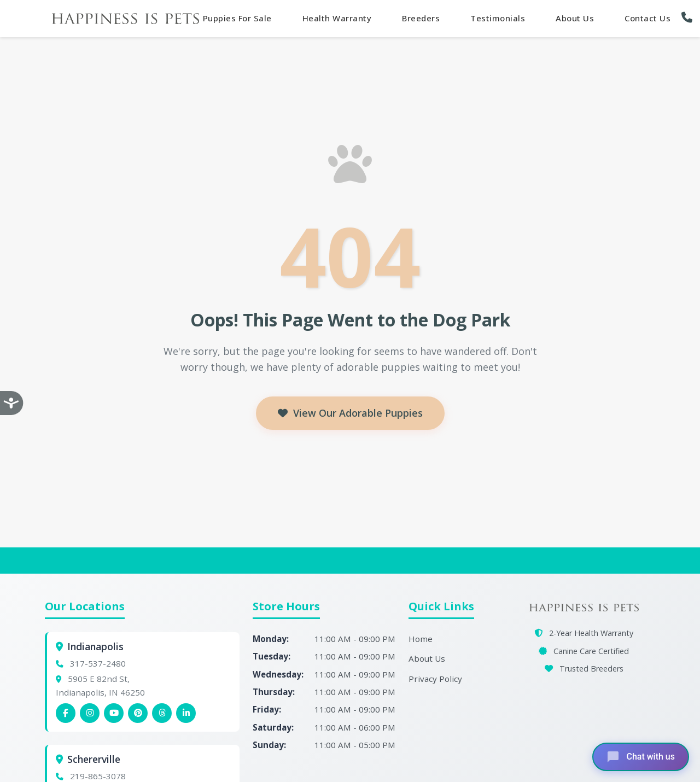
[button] (690, 17)
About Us (575, 18)
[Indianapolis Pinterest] (138, 713)
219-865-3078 (98, 776)
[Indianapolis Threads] (162, 713)
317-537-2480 (98, 663)
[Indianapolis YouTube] (114, 713)
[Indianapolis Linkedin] (186, 713)
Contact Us (647, 18)
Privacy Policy (435, 679)
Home (421, 639)
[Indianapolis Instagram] (90, 713)
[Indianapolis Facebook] (66, 713)
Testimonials (498, 18)
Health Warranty (337, 18)
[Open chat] (641, 757)
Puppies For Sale (237, 18)
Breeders (421, 18)
